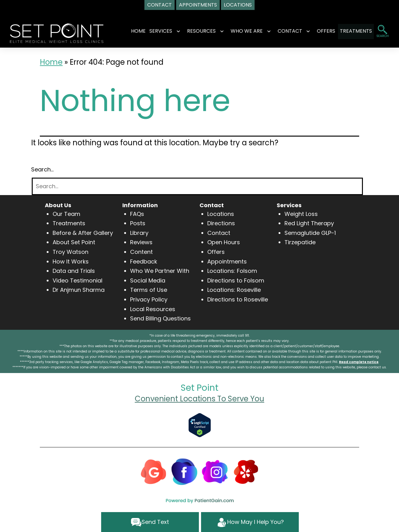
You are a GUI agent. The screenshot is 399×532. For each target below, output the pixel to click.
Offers (216, 252)
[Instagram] (215, 471)
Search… (42, 169)
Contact (219, 233)
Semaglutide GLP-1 (310, 233)
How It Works (71, 261)
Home (133, 31)
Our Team (66, 214)
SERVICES (155, 31)
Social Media (148, 280)
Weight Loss (301, 214)
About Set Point (74, 242)
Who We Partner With (160, 271)
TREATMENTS (356, 31)
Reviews (141, 242)
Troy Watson (70, 252)
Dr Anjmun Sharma (79, 290)
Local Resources (153, 309)
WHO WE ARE (241, 31)
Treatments (69, 223)
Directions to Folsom (236, 280)
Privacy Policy (149, 299)
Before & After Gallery (83, 233)
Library (139, 233)
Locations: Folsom (232, 271)
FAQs (137, 214)
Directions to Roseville (238, 299)
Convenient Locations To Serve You (199, 399)
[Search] (197, 187)
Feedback (144, 261)
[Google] (153, 471)
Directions (221, 223)
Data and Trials (74, 271)
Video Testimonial (77, 280)
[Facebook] (184, 471)
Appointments (227, 261)
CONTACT (284, 31)
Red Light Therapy (309, 223)
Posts (138, 223)
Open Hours (224, 242)
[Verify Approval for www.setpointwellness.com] (200, 425)
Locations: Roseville (234, 290)
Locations (221, 214)
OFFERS (321, 31)
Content (141, 252)
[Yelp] (246, 471)
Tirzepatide (300, 242)
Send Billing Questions (160, 318)
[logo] (57, 33)
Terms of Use (149, 290)
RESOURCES (196, 31)
